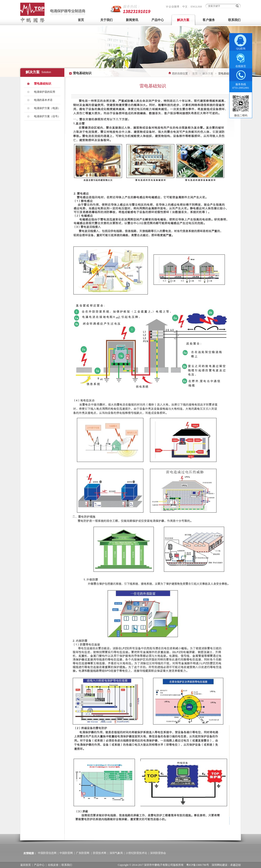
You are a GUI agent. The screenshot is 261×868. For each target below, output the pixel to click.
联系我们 (234, 20)
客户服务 (209, 20)
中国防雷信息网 (47, 853)
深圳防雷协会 (158, 853)
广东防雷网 (83, 853)
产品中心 (158, 20)
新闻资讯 (132, 20)
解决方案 (183, 20)
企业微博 (174, 7)
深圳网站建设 (220, 865)
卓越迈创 (235, 865)
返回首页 (26, 865)
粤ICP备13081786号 (198, 865)
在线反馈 (53, 865)
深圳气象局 (116, 853)
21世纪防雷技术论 (136, 853)
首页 (81, 20)
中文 (185, 7)
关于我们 (106, 20)
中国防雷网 (66, 853)
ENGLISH (196, 7)
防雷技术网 (100, 853)
